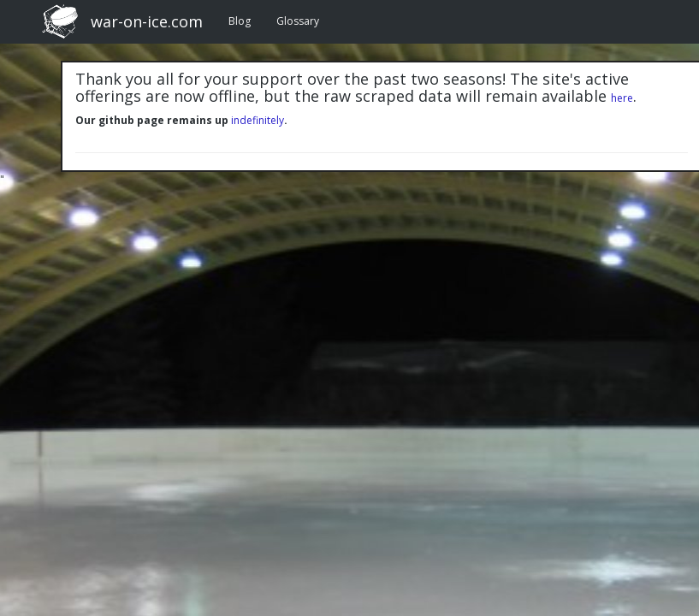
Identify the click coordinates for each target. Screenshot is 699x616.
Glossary (298, 21)
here (622, 98)
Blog (240, 21)
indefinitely (258, 120)
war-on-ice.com (147, 21)
